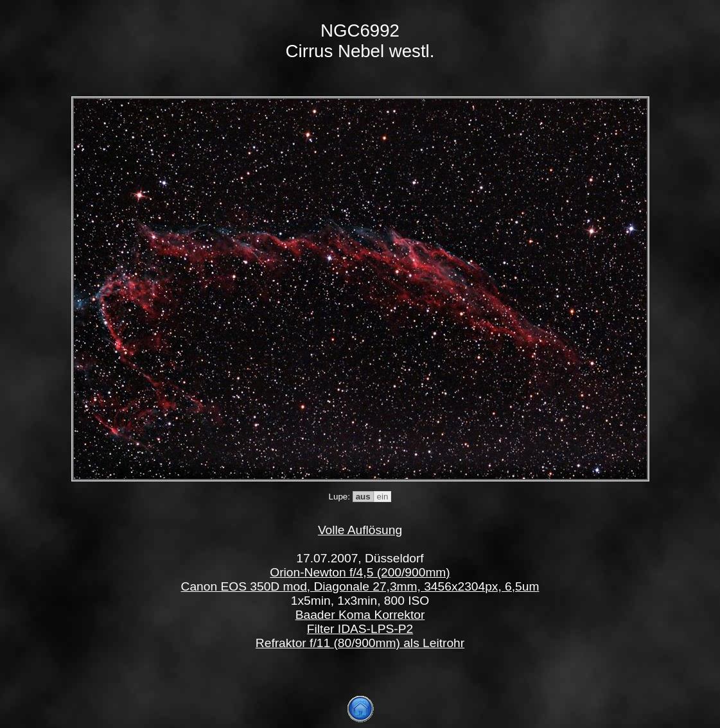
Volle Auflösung (360, 530)
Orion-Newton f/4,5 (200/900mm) (360, 572)
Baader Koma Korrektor (360, 615)
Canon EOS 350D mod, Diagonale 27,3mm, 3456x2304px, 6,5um (360, 586)
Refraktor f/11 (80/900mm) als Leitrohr (360, 643)
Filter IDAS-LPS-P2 (360, 629)
